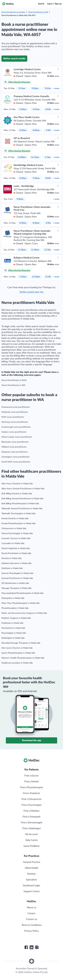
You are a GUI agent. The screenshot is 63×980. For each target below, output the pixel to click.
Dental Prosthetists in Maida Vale (16, 553)
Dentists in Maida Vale (12, 558)
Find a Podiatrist (31, 793)
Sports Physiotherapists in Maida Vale (18, 653)
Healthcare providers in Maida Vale (17, 663)
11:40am (35, 250)
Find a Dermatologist (32, 823)
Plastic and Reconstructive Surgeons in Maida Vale (24, 613)
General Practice (32, 862)
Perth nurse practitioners (13, 417)
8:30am (23, 223)
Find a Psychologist (31, 805)
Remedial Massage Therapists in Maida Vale (21, 643)
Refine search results (14, 59)
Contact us (32, 919)
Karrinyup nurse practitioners (15, 422)
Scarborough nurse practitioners (16, 427)
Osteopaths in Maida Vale (13, 598)
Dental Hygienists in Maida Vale (16, 548)
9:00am (20, 199)
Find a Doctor (32, 776)
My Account (31, 834)
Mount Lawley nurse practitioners (17, 437)
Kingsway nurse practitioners (15, 452)
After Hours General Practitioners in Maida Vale (23, 489)
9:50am (36, 178)
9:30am (35, 88)
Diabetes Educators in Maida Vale (16, 563)
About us (31, 908)
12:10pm (36, 277)
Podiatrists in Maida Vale (12, 623)
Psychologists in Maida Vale (14, 633)
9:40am (49, 130)
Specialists (31, 880)
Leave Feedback (32, 846)
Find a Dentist (32, 782)
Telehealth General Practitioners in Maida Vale (22, 509)
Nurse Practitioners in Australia (13, 12)
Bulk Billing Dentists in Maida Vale (17, 494)
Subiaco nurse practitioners (14, 432)
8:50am (49, 223)
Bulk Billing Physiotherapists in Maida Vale (20, 504)
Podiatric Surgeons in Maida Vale (16, 618)
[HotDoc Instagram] (37, 947)
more (56, 88)
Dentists (32, 874)
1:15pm (48, 157)
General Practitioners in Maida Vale (17, 578)
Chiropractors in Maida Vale (14, 529)
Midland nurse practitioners (14, 447)
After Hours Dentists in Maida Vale (17, 484)
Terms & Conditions (32, 925)
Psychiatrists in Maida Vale (13, 628)
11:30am (22, 250)
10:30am (49, 109)
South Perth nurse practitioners (16, 462)
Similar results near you (31, 292)
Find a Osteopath (31, 817)
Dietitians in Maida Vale (12, 568)
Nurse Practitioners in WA (38, 12)
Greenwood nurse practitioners (16, 407)
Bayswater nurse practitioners (15, 442)
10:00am (49, 178)
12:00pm (22, 157)
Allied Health (32, 868)
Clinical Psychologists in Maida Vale (17, 533)
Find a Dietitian (31, 811)
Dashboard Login (31, 886)
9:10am (23, 277)
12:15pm (35, 157)
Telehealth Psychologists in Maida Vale (18, 514)
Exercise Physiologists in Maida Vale (17, 573)
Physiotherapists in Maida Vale (15, 608)
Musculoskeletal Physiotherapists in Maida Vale (22, 593)
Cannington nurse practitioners (16, 457)
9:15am (22, 88)
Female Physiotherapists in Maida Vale (18, 524)
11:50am (48, 250)
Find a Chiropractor (31, 799)
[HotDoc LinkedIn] (31, 947)
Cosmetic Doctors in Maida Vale (16, 538)
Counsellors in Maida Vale (13, 543)
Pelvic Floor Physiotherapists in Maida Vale (21, 603)
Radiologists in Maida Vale (13, 638)
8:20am (23, 130)
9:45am (48, 88)
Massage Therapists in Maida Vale (16, 588)
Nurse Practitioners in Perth (14, 380)
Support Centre (32, 891)
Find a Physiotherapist (32, 787)
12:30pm (49, 277)
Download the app (32, 740)
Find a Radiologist (32, 828)
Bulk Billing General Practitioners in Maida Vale (22, 499)
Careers (31, 913)
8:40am (36, 130)
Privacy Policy (32, 931)
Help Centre (32, 840)
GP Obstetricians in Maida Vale (15, 583)
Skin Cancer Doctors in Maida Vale (17, 648)
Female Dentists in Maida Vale (15, 519)
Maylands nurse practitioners (15, 412)
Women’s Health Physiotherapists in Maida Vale (23, 658)
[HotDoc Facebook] (26, 947)
